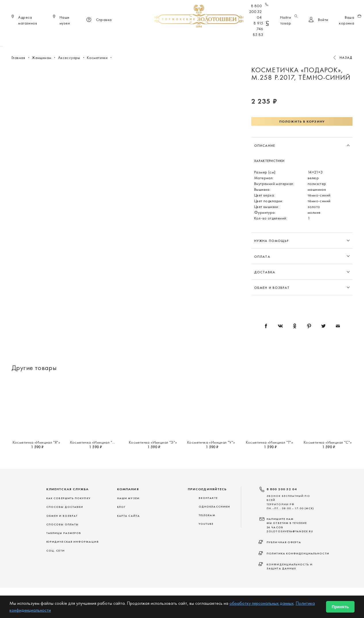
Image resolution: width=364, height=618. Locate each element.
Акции (269, 37)
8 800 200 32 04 (259, 11)
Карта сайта (128, 516)
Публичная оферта (284, 542)
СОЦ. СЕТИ (55, 551)
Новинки (100, 37)
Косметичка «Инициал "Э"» (153, 442)
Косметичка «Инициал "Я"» (37, 442)
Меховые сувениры (136, 37)
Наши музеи (128, 498)
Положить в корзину (302, 121)
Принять (340, 607)
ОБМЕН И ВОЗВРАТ (62, 516)
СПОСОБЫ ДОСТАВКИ (65, 507)
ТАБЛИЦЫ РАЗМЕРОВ (64, 533)
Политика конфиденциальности (298, 553)
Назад (346, 58)
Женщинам (173, 37)
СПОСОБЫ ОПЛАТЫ (62, 524)
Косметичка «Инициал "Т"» (270, 442)
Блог (121, 507)
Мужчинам (202, 37)
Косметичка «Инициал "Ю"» (95, 442)
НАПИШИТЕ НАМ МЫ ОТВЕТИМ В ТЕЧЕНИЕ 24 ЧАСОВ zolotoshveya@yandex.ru (290, 525)
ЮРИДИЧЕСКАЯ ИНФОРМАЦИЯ (72, 542)
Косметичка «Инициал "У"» (211, 442)
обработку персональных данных (261, 603)
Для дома (230, 37)
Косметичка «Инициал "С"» (328, 442)
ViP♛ (251, 37)
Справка (98, 20)
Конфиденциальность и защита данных (290, 566)
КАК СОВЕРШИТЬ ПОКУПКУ (68, 498)
